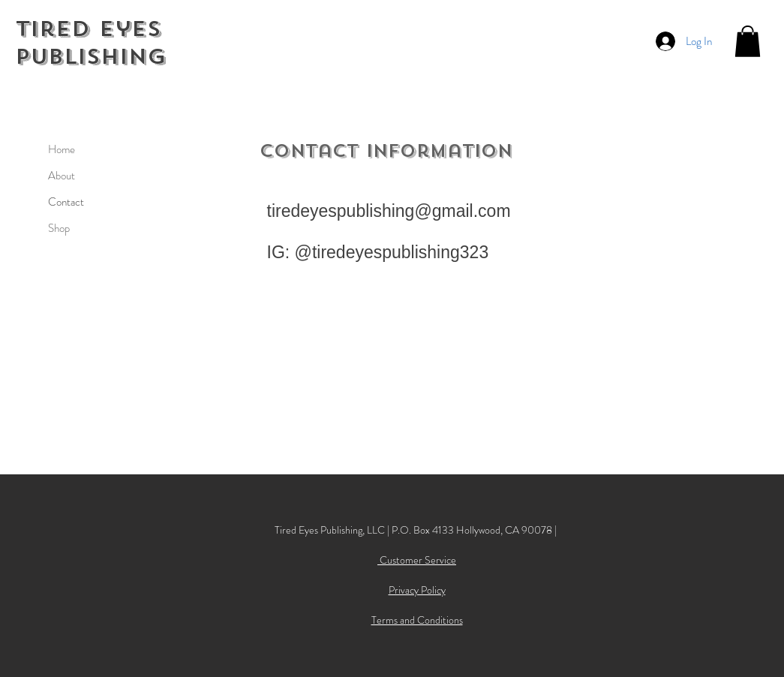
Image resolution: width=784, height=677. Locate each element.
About (62, 176)
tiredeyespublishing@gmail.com (389, 211)
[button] (748, 41)
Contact (66, 202)
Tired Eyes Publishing (90, 43)
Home (62, 149)
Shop (59, 228)
